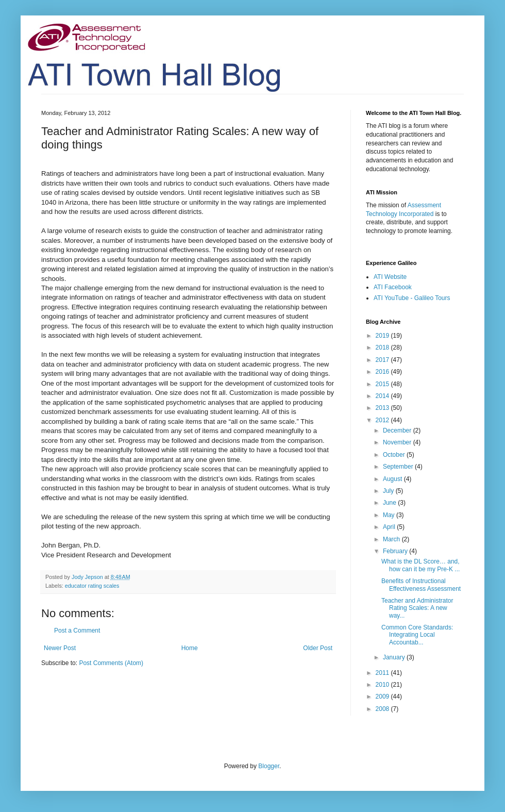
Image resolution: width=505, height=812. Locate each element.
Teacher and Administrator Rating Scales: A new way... (417, 608)
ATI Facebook (393, 287)
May (390, 515)
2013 (383, 408)
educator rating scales (92, 586)
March (392, 539)
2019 (383, 336)
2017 (383, 360)
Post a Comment (77, 631)
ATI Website (390, 277)
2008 (383, 709)
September (399, 467)
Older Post (318, 648)
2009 (383, 697)
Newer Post (60, 648)
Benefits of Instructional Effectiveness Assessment (421, 585)
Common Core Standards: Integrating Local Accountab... (417, 635)
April (390, 527)
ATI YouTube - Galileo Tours (412, 298)
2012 (383, 420)
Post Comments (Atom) (111, 663)
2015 (383, 384)
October (395, 455)
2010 (383, 685)
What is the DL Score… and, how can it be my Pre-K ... (420, 565)
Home (190, 648)
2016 (383, 372)
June (390, 503)
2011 (383, 673)
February (396, 551)
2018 (383, 347)
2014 (383, 396)
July (389, 491)
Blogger (269, 766)
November (398, 442)
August (393, 479)
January (395, 657)
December (398, 430)
